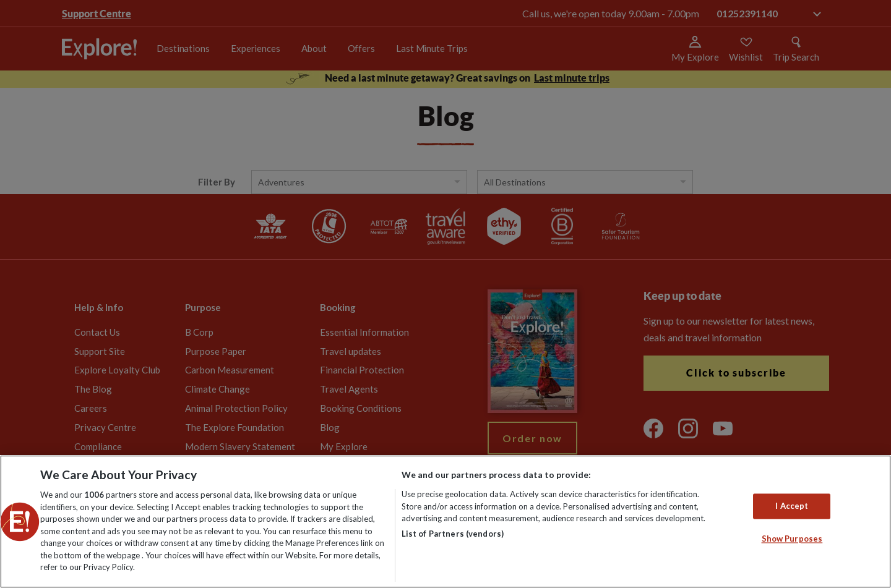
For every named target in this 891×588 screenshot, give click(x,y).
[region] (445, 522)
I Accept (792, 506)
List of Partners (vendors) (453, 534)
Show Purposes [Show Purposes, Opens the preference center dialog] (792, 539)
